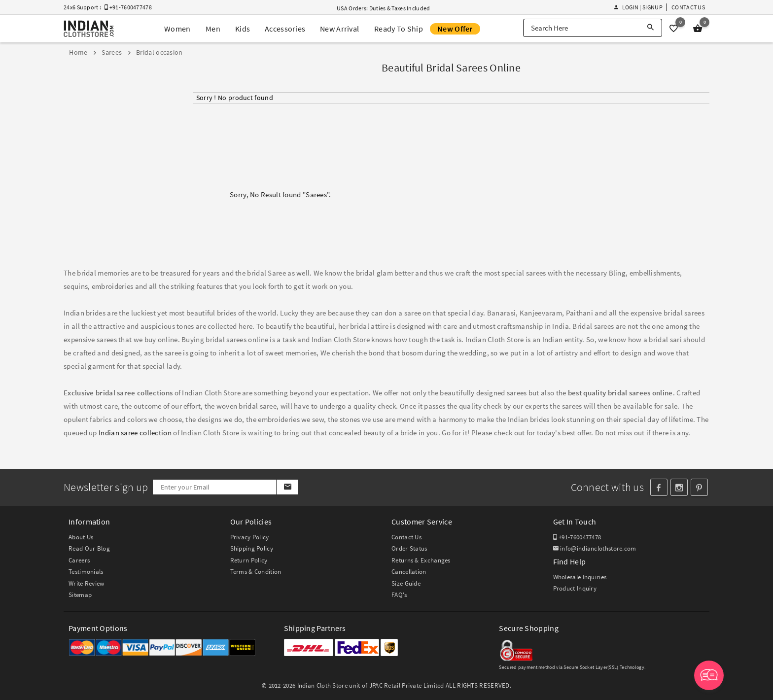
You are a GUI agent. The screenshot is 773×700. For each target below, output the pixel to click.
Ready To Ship (399, 29)
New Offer (455, 29)
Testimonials (86, 572)
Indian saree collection (135, 433)
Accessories (285, 29)
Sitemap (80, 595)
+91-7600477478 (577, 537)
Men (213, 29)
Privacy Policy (250, 537)
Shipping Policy (252, 548)
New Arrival (339, 29)
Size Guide (406, 583)
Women (177, 29)
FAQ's (399, 595)
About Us (81, 537)
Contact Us (688, 7)
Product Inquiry (575, 588)
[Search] (650, 28)
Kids (243, 29)
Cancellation (409, 572)
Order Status (409, 548)
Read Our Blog (89, 548)
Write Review (87, 583)
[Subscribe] (287, 487)
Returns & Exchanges (421, 560)
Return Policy (249, 560)
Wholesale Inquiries (580, 577)
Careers (79, 560)
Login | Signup (638, 7)
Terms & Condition (256, 572)
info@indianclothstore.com (595, 548)
